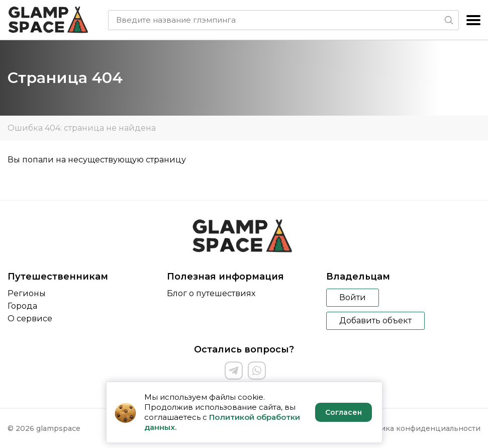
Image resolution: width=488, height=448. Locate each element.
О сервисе (30, 319)
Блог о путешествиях (211, 293)
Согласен (344, 412)
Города (22, 306)
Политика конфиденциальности (419, 428)
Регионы (27, 293)
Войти (353, 297)
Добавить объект (375, 321)
